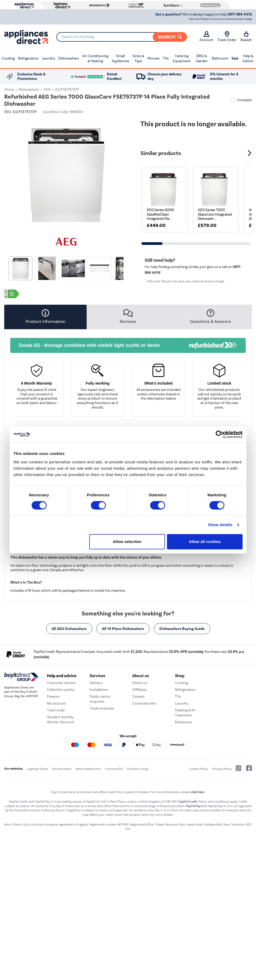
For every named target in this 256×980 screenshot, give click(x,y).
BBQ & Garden (202, 59)
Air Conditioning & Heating (95, 59)
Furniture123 (114, 835)
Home (9, 89)
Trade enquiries (102, 774)
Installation (99, 755)
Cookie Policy (199, 835)
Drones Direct (62, 835)
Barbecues (183, 788)
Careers (138, 762)
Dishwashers (69, 58)
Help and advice (62, 741)
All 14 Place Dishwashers (123, 629)
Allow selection (127, 542)
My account (56, 769)
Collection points (61, 755)
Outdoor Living (137, 835)
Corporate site (144, 769)
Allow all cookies (205, 542)
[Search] (122, 37)
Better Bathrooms (88, 835)
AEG (47, 89)
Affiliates (139, 755)
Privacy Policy (222, 835)
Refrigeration (28, 58)
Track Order (227, 37)
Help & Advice (248, 59)
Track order (56, 776)
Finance (53, 762)
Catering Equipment (182, 59)
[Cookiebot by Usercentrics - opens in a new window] (220, 434)
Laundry (48, 58)
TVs (166, 58)
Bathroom (220, 58)
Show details (220, 525)
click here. (198, 857)
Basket (246, 37)
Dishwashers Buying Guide (182, 629)
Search (170, 37)
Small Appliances (120, 59)
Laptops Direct (38, 835)
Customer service (61, 748)
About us (140, 748)
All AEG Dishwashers (69, 629)
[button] (250, 153)
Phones (154, 58)
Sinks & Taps (138, 59)
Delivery (96, 748)
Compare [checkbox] (244, 100)
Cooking (8, 58)
